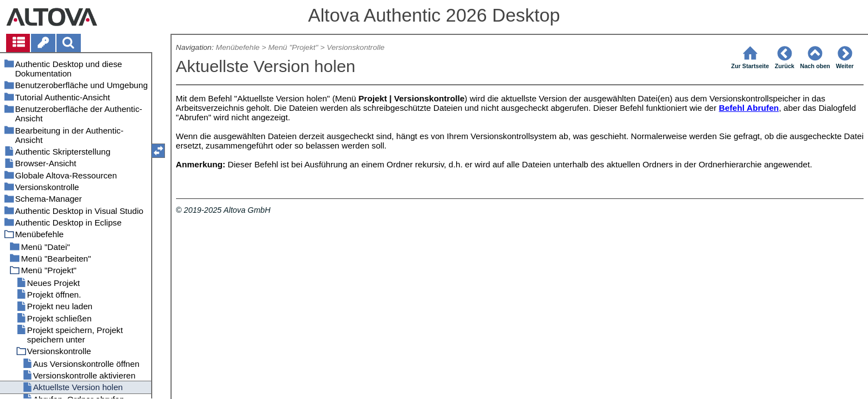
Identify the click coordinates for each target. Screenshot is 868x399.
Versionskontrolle (355, 47)
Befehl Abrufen (749, 108)
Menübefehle (238, 47)
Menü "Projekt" (293, 47)
